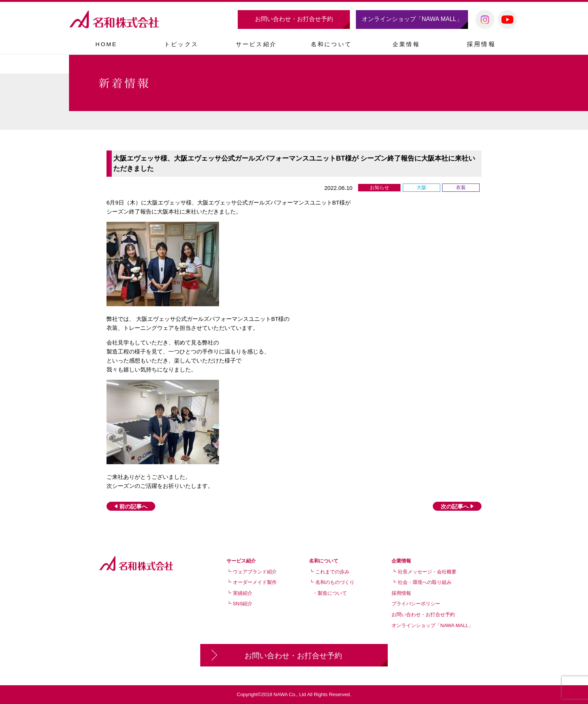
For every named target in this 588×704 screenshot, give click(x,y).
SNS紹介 (243, 604)
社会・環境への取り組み (425, 582)
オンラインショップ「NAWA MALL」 (412, 19)
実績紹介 (243, 593)
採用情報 (481, 44)
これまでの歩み (332, 572)
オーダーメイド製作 (255, 582)
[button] (256, 44)
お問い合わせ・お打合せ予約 (294, 19)
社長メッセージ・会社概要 (427, 572)
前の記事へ (131, 506)
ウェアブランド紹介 (255, 572)
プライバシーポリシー (416, 604)
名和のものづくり (335, 582)
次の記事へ (457, 506)
